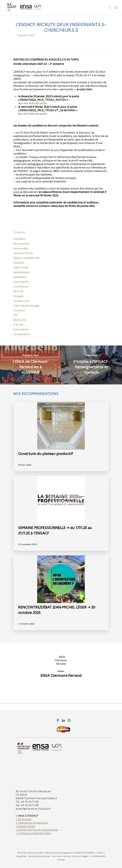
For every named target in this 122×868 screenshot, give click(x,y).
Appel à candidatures (26, 258)
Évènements (21, 330)
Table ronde (21, 268)
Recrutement (22, 244)
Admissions (20, 277)
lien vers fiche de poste (32, 103)
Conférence (21, 287)
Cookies (61, 860)
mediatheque (21, 272)
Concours (19, 310)
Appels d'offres (23, 253)
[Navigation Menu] (116, 7)
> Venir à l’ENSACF (27, 816)
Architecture (21, 301)
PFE (15, 315)
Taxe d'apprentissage (26, 306)
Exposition (20, 239)
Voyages (18, 296)
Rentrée (18, 291)
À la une (18, 325)
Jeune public (21, 248)
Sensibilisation (22, 334)
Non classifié (21, 282)
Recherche (20, 320)
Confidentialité (98, 856)
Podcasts (19, 263)
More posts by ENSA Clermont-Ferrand (61, 687)
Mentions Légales (81, 856)
